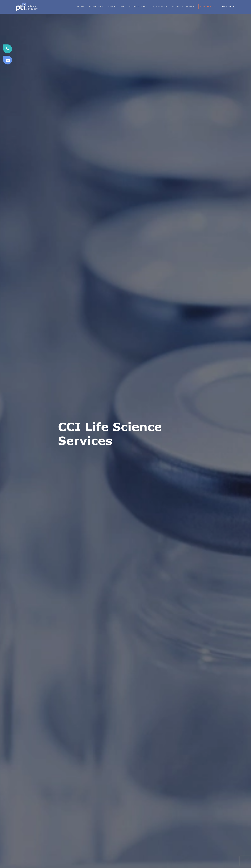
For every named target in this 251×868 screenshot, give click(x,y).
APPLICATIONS (116, 6)
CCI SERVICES (159, 6)
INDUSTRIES (96, 6)
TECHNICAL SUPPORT (184, 6)
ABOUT (80, 6)
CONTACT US (208, 6)
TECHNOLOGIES (138, 6)
